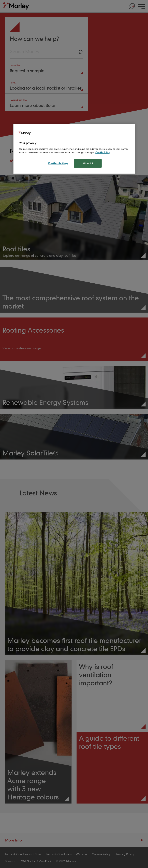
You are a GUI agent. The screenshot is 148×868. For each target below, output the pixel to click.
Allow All (88, 163)
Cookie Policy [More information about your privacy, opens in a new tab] (103, 152)
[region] (74, 149)
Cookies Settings (58, 163)
